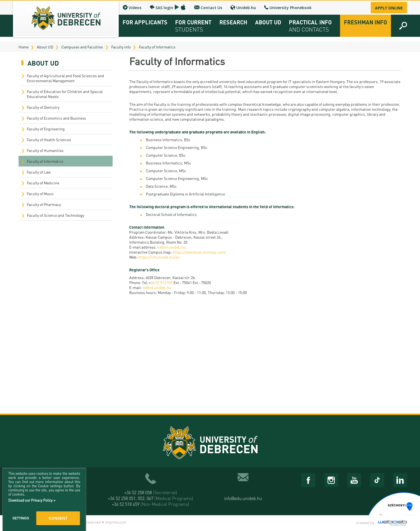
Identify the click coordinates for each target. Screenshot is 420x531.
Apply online (389, 8)
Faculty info (121, 47)
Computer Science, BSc (166, 155)
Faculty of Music (40, 194)
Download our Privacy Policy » (32, 500)
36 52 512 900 (162, 282)
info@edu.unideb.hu (243, 498)
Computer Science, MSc (166, 171)
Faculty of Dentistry (43, 107)
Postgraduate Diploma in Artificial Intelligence (185, 194)
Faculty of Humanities (45, 150)
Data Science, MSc (161, 186)
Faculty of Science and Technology (55, 215)
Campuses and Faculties (82, 47)
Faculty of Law (39, 172)
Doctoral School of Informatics (171, 214)
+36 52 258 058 (151, 492)
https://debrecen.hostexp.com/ (199, 252)
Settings (21, 518)
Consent (58, 518)
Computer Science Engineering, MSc (177, 178)
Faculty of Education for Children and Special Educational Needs (65, 94)
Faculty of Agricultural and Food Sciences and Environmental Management (65, 78)
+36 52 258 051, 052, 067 (151, 498)
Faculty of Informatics (157, 47)
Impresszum (116, 522)
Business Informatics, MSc (168, 163)
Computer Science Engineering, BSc (177, 147)
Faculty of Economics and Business (56, 118)
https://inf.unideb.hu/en (159, 257)
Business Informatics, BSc (168, 140)
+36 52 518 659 (151, 504)
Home (24, 47)
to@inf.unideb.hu (172, 247)
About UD (45, 47)
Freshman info (365, 22)
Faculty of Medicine (43, 183)
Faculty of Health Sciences (49, 140)
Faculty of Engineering (46, 129)
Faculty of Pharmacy (44, 204)
